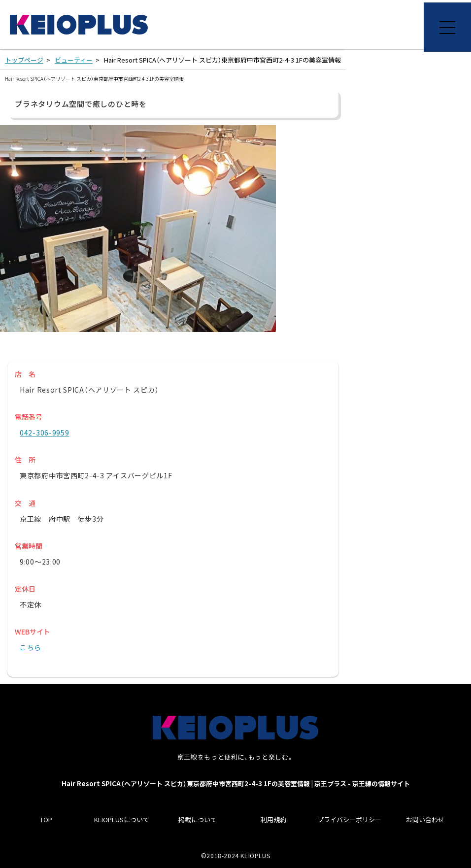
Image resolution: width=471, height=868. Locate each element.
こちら (31, 647)
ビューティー (74, 60)
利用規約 (273, 819)
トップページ (24, 60)
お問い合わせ (425, 819)
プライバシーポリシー (349, 819)
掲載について (198, 819)
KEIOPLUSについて (122, 819)
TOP (46, 819)
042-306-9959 (44, 433)
